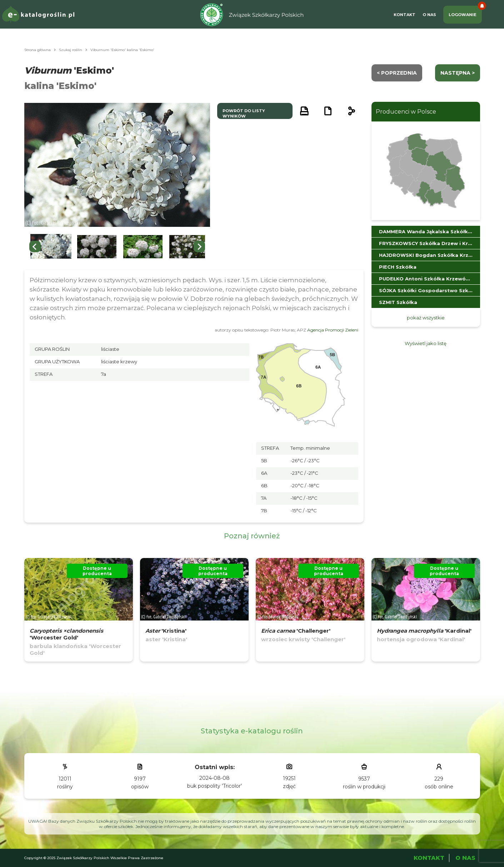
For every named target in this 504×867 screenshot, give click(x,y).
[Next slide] (199, 246)
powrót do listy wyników (244, 113)
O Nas (429, 15)
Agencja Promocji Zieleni (333, 330)
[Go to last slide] (35, 246)
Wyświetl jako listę (426, 343)
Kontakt (405, 15)
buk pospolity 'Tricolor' (214, 786)
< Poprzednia (397, 73)
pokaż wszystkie (426, 318)
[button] (51, 247)
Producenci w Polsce (406, 112)
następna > (458, 73)
